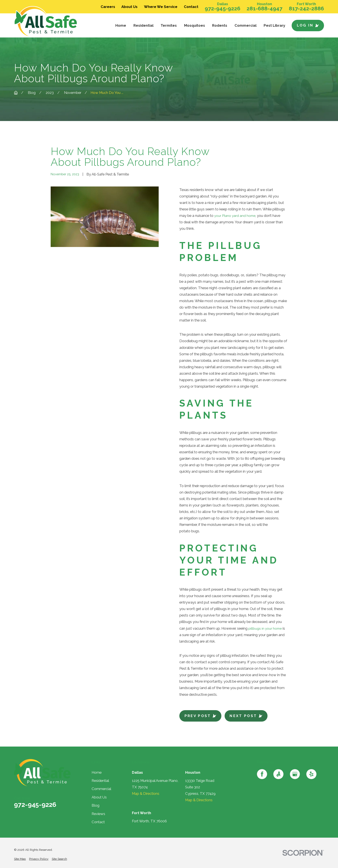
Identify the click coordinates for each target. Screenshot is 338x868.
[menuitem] (20, 859)
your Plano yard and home (235, 216)
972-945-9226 (223, 9)
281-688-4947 (264, 9)
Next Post (246, 716)
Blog (95, 805)
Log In (308, 25)
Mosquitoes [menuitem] (195, 25)
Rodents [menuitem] (220, 25)
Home (97, 772)
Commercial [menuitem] (246, 25)
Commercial (101, 789)
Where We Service (161, 7)
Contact (191, 7)
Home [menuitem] (121, 25)
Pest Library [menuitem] (274, 25)
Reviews (98, 814)
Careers (108, 7)
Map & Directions (146, 793)
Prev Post (200, 716)
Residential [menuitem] (143, 25)
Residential (100, 781)
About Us (129, 7)
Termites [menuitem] (169, 25)
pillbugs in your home (265, 628)
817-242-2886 (306, 9)
